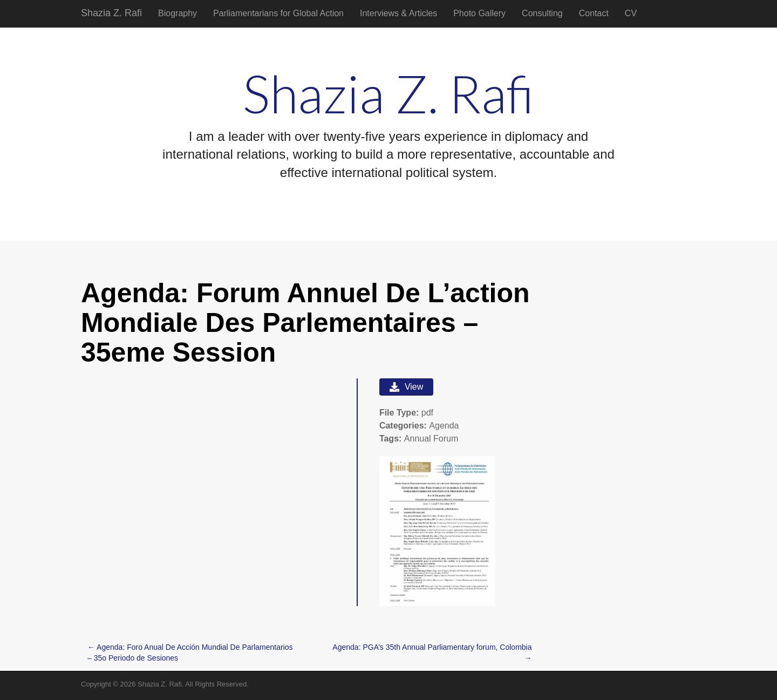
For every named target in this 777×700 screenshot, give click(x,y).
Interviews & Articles (398, 13)
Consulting (542, 13)
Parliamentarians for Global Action (278, 13)
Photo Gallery (479, 13)
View (406, 387)
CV (631, 13)
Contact (594, 13)
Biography (178, 13)
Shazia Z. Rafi (111, 13)
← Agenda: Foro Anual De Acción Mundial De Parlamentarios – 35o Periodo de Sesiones (190, 653)
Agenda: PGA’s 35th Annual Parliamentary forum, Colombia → (432, 653)
